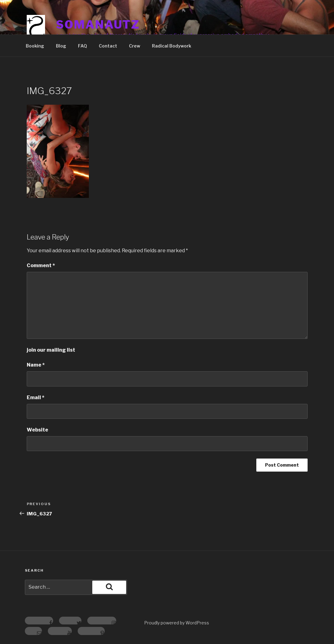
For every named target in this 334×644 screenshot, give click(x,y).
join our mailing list (51, 350)
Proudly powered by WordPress (177, 623)
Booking (35, 46)
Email (36, 397)
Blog (61, 46)
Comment (41, 265)
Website (37, 430)
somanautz (98, 25)
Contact (108, 46)
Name (36, 365)
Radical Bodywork (172, 46)
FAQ (82, 46)
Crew (135, 46)
